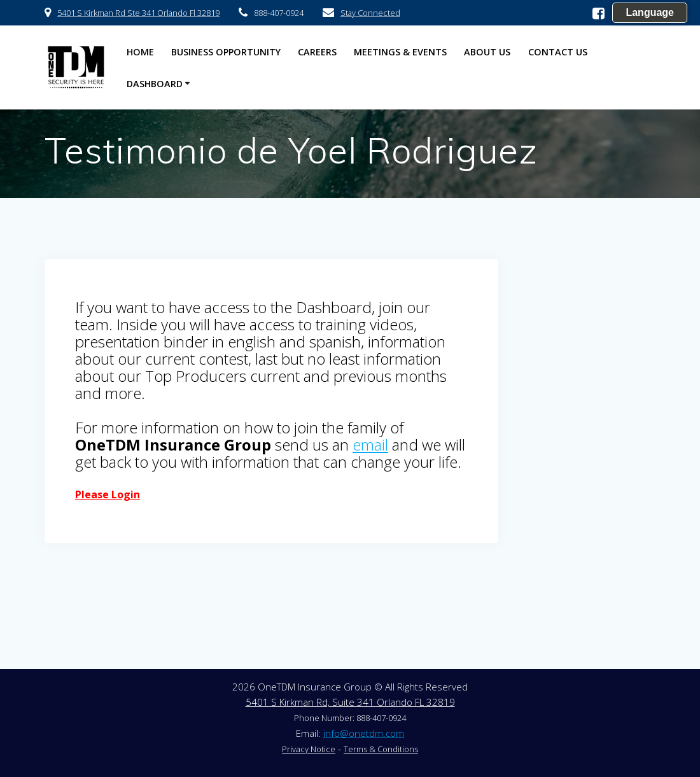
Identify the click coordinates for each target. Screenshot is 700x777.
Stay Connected (370, 13)
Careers (317, 52)
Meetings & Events (400, 52)
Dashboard (155, 84)
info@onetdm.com (364, 733)
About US (487, 52)
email (370, 444)
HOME (140, 52)
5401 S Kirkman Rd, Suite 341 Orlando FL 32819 (350, 702)
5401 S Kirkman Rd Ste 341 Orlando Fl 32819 (138, 13)
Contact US (558, 52)
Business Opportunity (226, 52)
